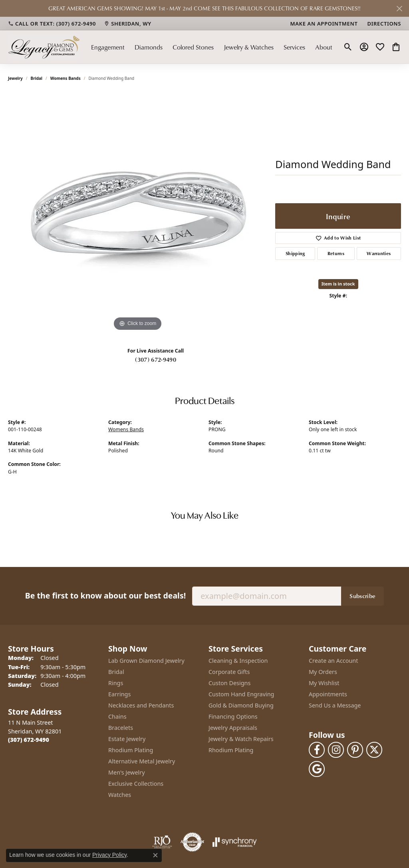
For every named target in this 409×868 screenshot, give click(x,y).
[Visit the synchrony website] (235, 842)
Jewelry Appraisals (233, 728)
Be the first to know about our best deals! (105, 596)
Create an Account (333, 661)
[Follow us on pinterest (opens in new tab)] (355, 750)
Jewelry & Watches (249, 47)
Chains (117, 716)
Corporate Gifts (229, 672)
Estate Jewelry (127, 739)
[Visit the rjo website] (162, 842)
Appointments (328, 694)
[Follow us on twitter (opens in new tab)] (374, 750)
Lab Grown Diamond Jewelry (146, 661)
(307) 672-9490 (155, 359)
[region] (138, 213)
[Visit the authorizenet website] (193, 842)
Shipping (295, 253)
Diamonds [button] (149, 47)
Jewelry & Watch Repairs (241, 739)
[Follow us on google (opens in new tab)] (317, 769)
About (324, 47)
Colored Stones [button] (193, 47)
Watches (120, 795)
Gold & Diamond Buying (241, 705)
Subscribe (362, 596)
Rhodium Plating (131, 750)
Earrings (119, 694)
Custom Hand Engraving (241, 694)
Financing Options (233, 716)
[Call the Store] (29, 740)
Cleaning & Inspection (238, 661)
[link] (52, 24)
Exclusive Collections (136, 784)
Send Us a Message (335, 705)
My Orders (323, 672)
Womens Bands (66, 78)
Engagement (108, 47)
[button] (348, 47)
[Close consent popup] (155, 855)
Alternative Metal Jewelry (142, 761)
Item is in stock (338, 284)
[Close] (399, 9)
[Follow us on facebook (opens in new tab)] (317, 750)
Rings (116, 683)
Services (294, 47)
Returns (336, 253)
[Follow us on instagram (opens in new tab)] (336, 750)
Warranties (379, 253)
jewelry (15, 78)
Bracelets (121, 728)
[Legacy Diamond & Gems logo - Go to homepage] (44, 47)
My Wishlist (324, 683)
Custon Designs (229, 683)
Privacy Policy (109, 855)
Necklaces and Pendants (141, 705)
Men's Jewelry (127, 772)
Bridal (37, 78)
